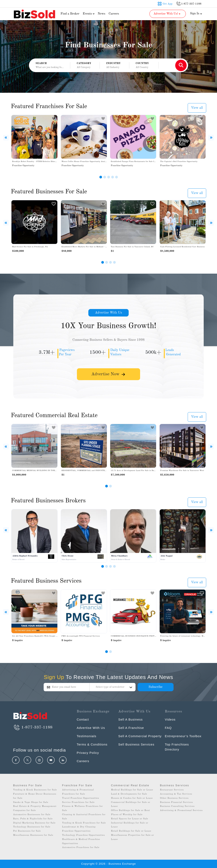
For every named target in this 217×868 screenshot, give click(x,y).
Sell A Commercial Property (140, 736)
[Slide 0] (107, 652)
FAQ (168, 728)
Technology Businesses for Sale (32, 827)
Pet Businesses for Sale (27, 831)
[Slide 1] (101, 177)
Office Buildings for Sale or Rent (131, 811)
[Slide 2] (105, 177)
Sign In (196, 14)
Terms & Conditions (92, 744)
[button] (85, 66)
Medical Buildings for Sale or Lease (132, 790)
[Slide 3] (109, 177)
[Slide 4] (113, 177)
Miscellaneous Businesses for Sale (33, 835)
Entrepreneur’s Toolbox (183, 736)
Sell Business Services (136, 744)
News (102, 14)
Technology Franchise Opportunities (84, 835)
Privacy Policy (88, 753)
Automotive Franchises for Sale (81, 848)
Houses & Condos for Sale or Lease (132, 798)
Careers (114, 14)
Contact (83, 719)
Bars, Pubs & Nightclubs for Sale (33, 819)
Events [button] (89, 14)
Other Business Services (174, 798)
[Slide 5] (117, 177)
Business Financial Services (177, 802)
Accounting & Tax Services (176, 794)
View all (197, 108)
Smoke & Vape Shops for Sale (31, 802)
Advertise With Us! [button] (167, 14)
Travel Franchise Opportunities (81, 798)
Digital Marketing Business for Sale (34, 823)
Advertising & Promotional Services (181, 811)
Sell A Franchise (131, 728)
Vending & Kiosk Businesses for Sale (35, 790)
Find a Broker (70, 14)
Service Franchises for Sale (78, 802)
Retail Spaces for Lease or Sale (130, 819)
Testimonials (87, 736)
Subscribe (155, 687)
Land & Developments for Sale (129, 794)
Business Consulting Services (177, 806)
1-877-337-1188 (33, 727)
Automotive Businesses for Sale (32, 815)
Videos (170, 719)
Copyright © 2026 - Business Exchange (108, 864)
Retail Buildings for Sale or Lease (131, 831)
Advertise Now (108, 374)
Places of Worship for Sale (127, 815)
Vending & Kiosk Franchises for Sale (84, 823)
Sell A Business (131, 719)
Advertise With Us (108, 313)
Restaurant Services (172, 790)
